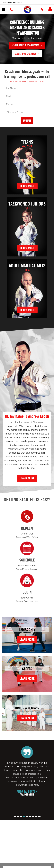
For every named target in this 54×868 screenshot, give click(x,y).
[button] (27, 10)
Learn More (27, 186)
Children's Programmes (27, 45)
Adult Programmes (27, 54)
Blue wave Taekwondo (12, 3)
